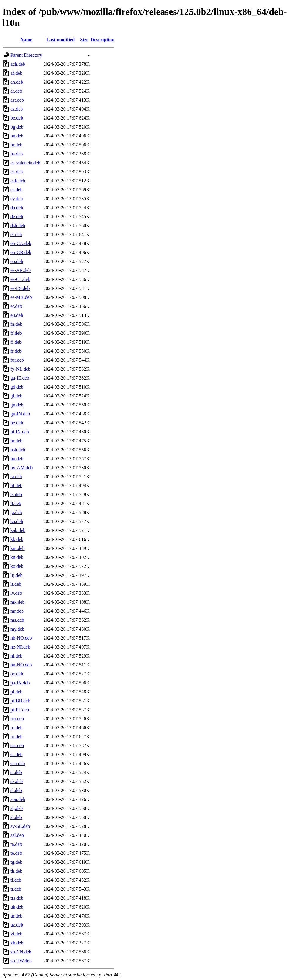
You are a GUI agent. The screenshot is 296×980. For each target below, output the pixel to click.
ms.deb (17, 620)
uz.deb (17, 925)
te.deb (16, 853)
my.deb (17, 629)
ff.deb (16, 333)
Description (103, 40)
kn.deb (17, 557)
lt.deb (16, 584)
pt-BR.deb (20, 701)
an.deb (17, 82)
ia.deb (16, 477)
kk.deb (17, 539)
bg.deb (17, 127)
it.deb (16, 503)
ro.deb (16, 728)
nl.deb (16, 656)
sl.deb (16, 790)
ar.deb (16, 91)
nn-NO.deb (21, 665)
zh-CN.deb (21, 952)
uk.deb (17, 907)
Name (26, 40)
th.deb (16, 871)
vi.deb (16, 934)
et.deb (16, 306)
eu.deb (17, 315)
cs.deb (16, 190)
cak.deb (18, 181)
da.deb (17, 208)
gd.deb (17, 387)
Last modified (60, 40)
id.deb (16, 486)
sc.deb (16, 755)
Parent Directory (26, 55)
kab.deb (18, 530)
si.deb (16, 772)
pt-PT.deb (20, 710)
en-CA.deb (21, 243)
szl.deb (17, 835)
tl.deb (16, 880)
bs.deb (17, 154)
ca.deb (17, 172)
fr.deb (16, 351)
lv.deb (16, 593)
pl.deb (16, 692)
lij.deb (16, 575)
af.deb (16, 73)
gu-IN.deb (20, 414)
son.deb (18, 799)
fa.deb (16, 324)
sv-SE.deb (20, 826)
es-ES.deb (20, 288)
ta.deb (16, 844)
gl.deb (16, 396)
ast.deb (17, 100)
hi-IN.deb (20, 432)
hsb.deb (18, 450)
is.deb (16, 494)
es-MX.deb (21, 297)
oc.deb (17, 674)
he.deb (17, 423)
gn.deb (17, 405)
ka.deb (17, 521)
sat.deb (17, 746)
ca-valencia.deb (25, 163)
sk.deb (17, 781)
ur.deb (16, 916)
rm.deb (17, 719)
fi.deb (16, 342)
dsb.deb (18, 225)
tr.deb (16, 889)
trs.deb (17, 898)
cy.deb (17, 199)
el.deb (16, 234)
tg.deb (16, 862)
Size (84, 40)
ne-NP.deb (20, 647)
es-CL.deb (20, 279)
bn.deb (17, 136)
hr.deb (16, 441)
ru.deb (16, 737)
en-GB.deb (21, 252)
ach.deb (18, 64)
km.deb (18, 548)
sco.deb (18, 763)
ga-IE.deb (20, 378)
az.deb (17, 109)
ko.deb (17, 566)
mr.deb (17, 611)
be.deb (17, 118)
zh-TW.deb (21, 961)
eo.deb (17, 261)
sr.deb (16, 817)
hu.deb (17, 459)
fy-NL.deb (20, 369)
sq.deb (17, 808)
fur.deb (17, 360)
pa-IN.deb (20, 683)
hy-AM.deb (22, 468)
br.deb (16, 145)
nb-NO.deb (21, 638)
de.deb (17, 217)
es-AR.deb (21, 270)
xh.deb (17, 943)
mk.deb (18, 602)
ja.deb (16, 512)
